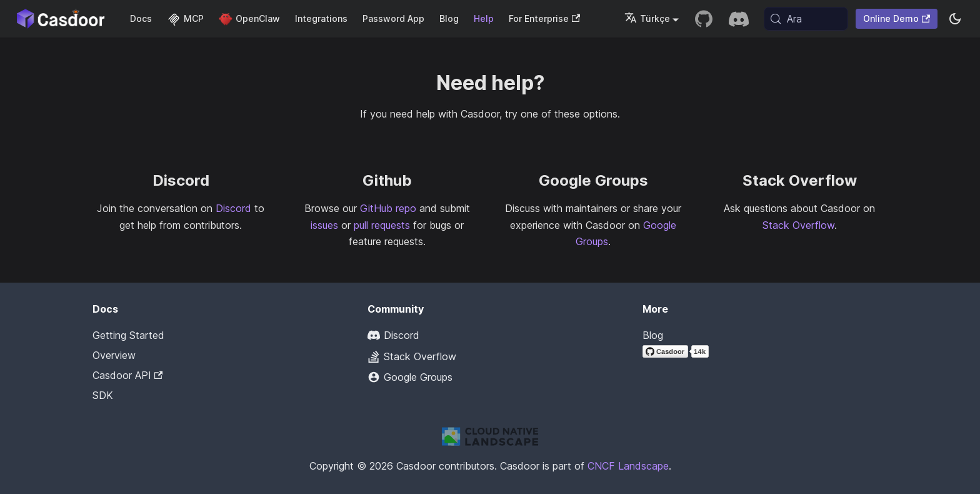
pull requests (382, 225)
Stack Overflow (798, 225)
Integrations (321, 18)
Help (484, 18)
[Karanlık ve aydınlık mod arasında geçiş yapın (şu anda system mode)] (955, 19)
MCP (185, 18)
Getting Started (128, 335)
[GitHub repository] (704, 19)
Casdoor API (127, 375)
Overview (114, 355)
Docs (141, 18)
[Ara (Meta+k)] (806, 19)
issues (324, 225)
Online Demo (897, 18)
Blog (449, 18)
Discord (233, 208)
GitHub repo (388, 208)
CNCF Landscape (628, 466)
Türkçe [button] (647, 18)
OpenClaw (249, 18)
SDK (103, 395)
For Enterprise (544, 18)
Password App (393, 18)
